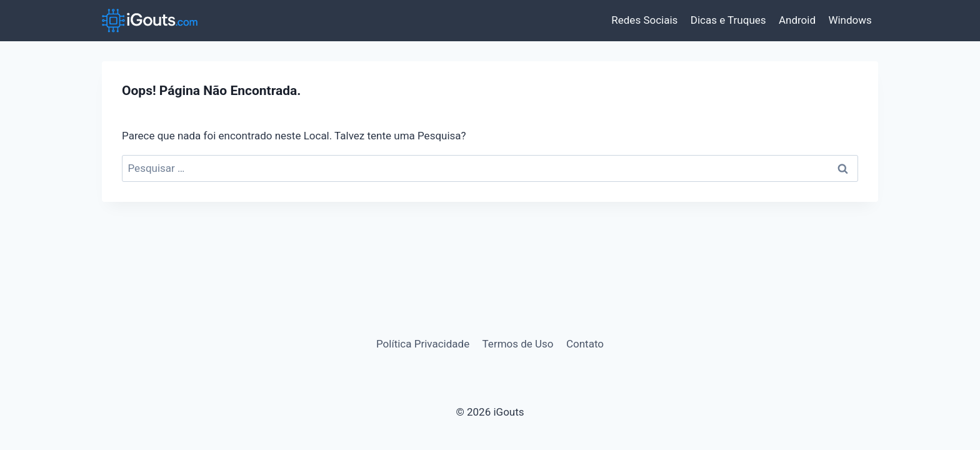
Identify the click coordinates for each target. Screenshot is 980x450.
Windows (850, 20)
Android (797, 20)
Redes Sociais (644, 20)
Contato (585, 344)
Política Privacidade (423, 344)
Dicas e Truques (728, 20)
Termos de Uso (518, 344)
